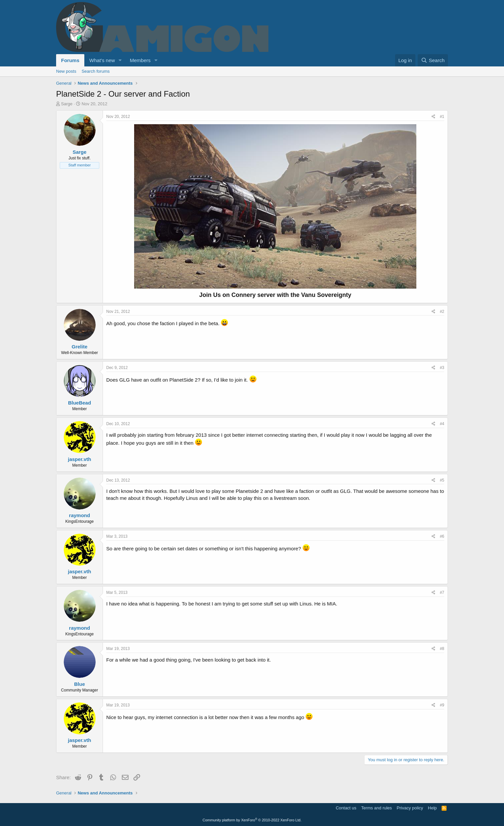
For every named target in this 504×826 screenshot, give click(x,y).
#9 (442, 705)
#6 (442, 536)
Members (140, 60)
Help (432, 808)
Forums (70, 60)
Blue (80, 684)
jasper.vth (79, 459)
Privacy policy (410, 808)
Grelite (80, 347)
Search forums (96, 71)
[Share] (433, 117)
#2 (442, 312)
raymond (80, 515)
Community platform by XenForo (252, 820)
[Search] (433, 60)
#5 (442, 480)
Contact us (346, 808)
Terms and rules (377, 808)
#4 (442, 424)
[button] (120, 60)
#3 (442, 368)
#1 (442, 117)
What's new (102, 60)
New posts (66, 71)
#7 (442, 593)
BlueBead (80, 403)
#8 (442, 649)
